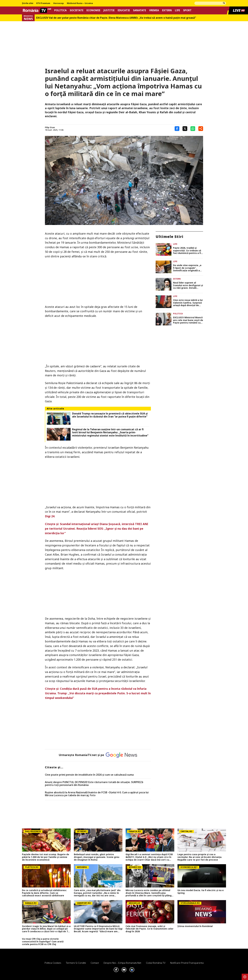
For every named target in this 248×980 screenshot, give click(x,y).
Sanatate (139, 10)
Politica (60, 10)
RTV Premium (43, 3)
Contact (95, 963)
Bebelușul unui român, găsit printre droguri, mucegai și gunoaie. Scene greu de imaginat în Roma (97, 857)
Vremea (154, 10)
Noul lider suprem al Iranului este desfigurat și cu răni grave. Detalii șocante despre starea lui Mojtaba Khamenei (188, 285)
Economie (93, 10)
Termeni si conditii (76, 963)
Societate (77, 10)
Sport (187, 10)
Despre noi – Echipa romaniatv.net (122, 963)
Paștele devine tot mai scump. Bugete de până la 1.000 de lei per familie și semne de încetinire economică (46, 857)
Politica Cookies (53, 963)
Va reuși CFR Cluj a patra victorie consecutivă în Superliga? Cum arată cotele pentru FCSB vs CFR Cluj (43, 942)
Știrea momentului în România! (195, 926)
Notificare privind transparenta (187, 963)
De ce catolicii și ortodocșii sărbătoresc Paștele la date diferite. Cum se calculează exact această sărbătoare (44, 893)
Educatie (124, 10)
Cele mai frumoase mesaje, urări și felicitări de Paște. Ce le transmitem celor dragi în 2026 (149, 929)
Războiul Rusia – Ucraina (80, 3)
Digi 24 (50, 516)
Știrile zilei (28, 3)
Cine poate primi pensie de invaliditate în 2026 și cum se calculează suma (89, 775)
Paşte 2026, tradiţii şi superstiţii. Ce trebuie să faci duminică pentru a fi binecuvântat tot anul (187, 251)
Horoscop (59, 3)
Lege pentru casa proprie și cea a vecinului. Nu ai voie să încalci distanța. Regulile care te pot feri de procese (200, 857)
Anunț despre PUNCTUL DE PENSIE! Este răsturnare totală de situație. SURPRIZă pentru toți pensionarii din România (94, 784)
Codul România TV (156, 963)
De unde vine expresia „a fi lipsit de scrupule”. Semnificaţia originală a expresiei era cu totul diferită (187, 268)
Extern (167, 10)
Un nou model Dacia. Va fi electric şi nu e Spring (201, 892)
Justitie (109, 10)
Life (177, 10)
